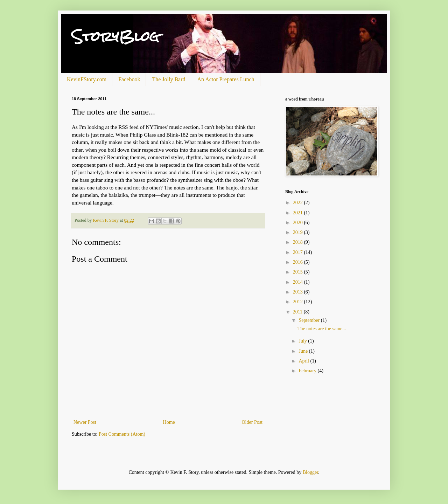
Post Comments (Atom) (122, 434)
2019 (299, 232)
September (310, 320)
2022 (299, 203)
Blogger (310, 472)
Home (169, 422)
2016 (299, 262)
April (304, 361)
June (304, 351)
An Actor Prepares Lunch (226, 79)
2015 (299, 272)
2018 (299, 242)
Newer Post (85, 422)
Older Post (252, 422)
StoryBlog (115, 37)
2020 (299, 223)
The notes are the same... (322, 329)
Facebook (129, 79)
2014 (299, 282)
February (308, 371)
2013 (299, 292)
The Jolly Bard (169, 79)
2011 (298, 312)
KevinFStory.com (87, 79)
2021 (299, 213)
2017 (299, 252)
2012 (299, 302)
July (303, 341)
